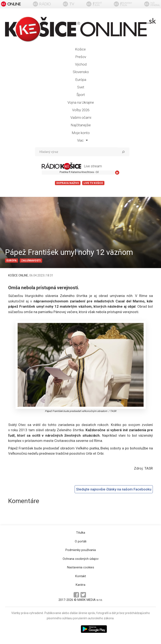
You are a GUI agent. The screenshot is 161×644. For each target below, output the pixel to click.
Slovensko (81, 72)
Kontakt (81, 576)
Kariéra (80, 585)
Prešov (81, 57)
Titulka (81, 533)
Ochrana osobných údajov (81, 559)
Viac (82, 140)
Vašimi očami (81, 117)
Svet (81, 87)
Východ (81, 64)
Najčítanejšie (81, 125)
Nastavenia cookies (81, 567)
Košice (80, 49)
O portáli (81, 541)
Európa (81, 80)
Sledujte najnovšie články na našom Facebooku (114, 489)
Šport (81, 95)
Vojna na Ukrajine (81, 102)
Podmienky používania (81, 550)
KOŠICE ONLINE (18, 275)
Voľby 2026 (81, 110)
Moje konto (81, 133)
